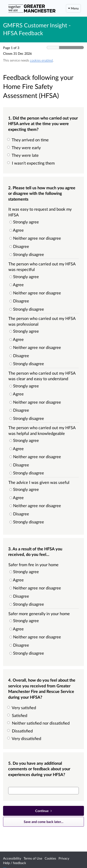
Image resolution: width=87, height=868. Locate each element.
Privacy (64, 858)
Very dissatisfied (25, 738)
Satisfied (18, 715)
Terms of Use (33, 858)
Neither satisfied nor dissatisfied (39, 723)
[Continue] (43, 811)
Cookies (50, 858)
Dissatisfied (20, 731)
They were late (23, 155)
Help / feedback (15, 863)
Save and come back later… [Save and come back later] (43, 822)
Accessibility (12, 858)
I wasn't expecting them (31, 163)
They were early (24, 148)
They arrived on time (28, 140)
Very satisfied (22, 708)
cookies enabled (41, 60)
